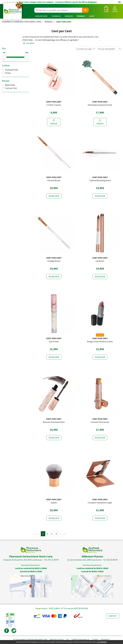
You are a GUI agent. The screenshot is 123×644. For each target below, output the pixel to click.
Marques (69, 16)
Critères (6, 65)
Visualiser (54, 196)
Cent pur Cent (11, 88)
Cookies (95, 640)
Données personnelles (80, 640)
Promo (8, 73)
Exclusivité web (12, 70)
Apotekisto (105, 640)
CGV (68, 640)
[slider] (4, 57)
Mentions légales (57, 640)
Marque (49, 22)
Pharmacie (56, 16)
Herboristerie (41, 16)
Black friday (10, 85)
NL (120, 2)
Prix (4, 48)
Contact (113, 616)
